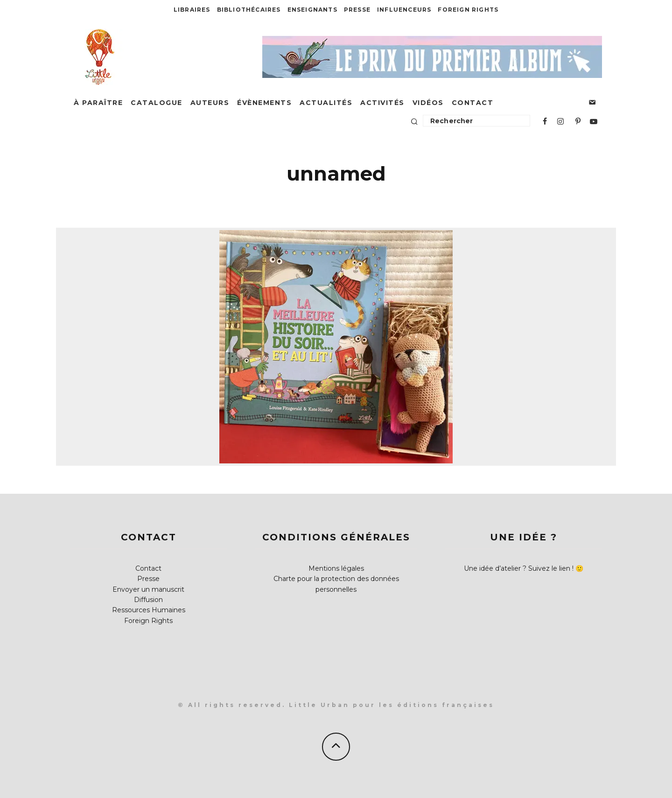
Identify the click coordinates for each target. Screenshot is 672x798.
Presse (357, 10)
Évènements (264, 103)
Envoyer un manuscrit (148, 589)
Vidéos (428, 103)
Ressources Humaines (149, 610)
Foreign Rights (468, 10)
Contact (473, 103)
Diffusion (148, 600)
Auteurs (210, 103)
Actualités (326, 103)
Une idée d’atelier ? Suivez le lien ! (519, 568)
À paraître (98, 103)
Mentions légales (336, 568)
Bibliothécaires (249, 10)
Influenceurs (404, 10)
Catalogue (157, 103)
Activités (382, 103)
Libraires (192, 10)
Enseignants (312, 10)
